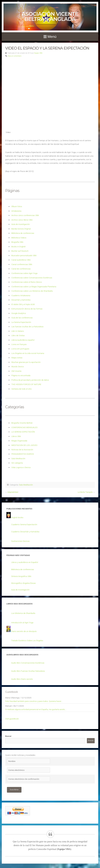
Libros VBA (16, 436)
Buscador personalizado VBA (24, 255)
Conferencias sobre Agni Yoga (25, 273)
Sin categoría (17, 463)
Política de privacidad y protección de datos (30, 380)
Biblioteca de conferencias (23, 233)
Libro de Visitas (18, 335)
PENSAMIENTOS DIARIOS (23, 454)
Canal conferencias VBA (22, 264)
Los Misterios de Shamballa (23, 613)
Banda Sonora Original (21, 229)
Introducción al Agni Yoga (22, 623)
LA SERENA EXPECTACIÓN (23, 432)
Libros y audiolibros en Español (25, 562)
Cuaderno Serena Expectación (24, 524)
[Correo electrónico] (29, 770)
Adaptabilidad (13, 492)
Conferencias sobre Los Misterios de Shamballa (32, 291)
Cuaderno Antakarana (21, 295)
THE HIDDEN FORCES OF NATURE (26, 384)
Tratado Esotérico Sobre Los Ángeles (27, 640)
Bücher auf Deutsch (20, 251)
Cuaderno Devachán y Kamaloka (25, 532)
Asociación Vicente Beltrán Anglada (50, 16)
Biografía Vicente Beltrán (22, 423)
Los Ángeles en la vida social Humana (28, 353)
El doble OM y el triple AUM (23, 304)
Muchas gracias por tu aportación (26, 362)
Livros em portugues (20, 349)
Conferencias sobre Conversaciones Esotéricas (32, 278)
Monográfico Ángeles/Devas (23, 583)
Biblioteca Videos (19, 238)
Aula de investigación (21, 224)
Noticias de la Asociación (22, 450)
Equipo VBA (38, 53)
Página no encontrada (21, 375)
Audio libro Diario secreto (22, 679)
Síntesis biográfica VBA (21, 576)
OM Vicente (17, 371)
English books (17, 517)
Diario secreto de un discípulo (24, 631)
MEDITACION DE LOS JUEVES (24, 445)
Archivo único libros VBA (22, 220)
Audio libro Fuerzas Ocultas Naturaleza (28, 671)
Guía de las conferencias (22, 318)
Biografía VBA (17, 242)
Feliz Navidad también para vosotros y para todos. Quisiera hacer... (34, 701)
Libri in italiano (18, 331)
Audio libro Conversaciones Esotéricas (28, 663)
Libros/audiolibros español (23, 340)
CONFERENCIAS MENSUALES (25, 427)
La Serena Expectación (21, 322)
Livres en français (19, 344)
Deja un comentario (15, 56)
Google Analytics (19, 313)
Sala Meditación (18, 458)
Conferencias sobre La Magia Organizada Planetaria (34, 287)
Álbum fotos (17, 206)
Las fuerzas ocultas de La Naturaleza (27, 327)
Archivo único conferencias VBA (25, 215)
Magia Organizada (19, 441)
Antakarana (16, 211)
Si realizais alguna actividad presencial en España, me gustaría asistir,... (36, 709)
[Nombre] (29, 761)
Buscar (8, 736)
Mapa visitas (17, 358)
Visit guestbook (12, 719)
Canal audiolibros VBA (21, 260)
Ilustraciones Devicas (20, 541)
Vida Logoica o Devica (21, 467)
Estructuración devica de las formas (27, 309)
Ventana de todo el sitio (22, 389)
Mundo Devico (18, 366)
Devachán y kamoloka (21, 300)
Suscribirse (14, 790)
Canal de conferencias (21, 269)
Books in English (19, 247)
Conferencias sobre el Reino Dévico (27, 282)
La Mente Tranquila (85, 492)
